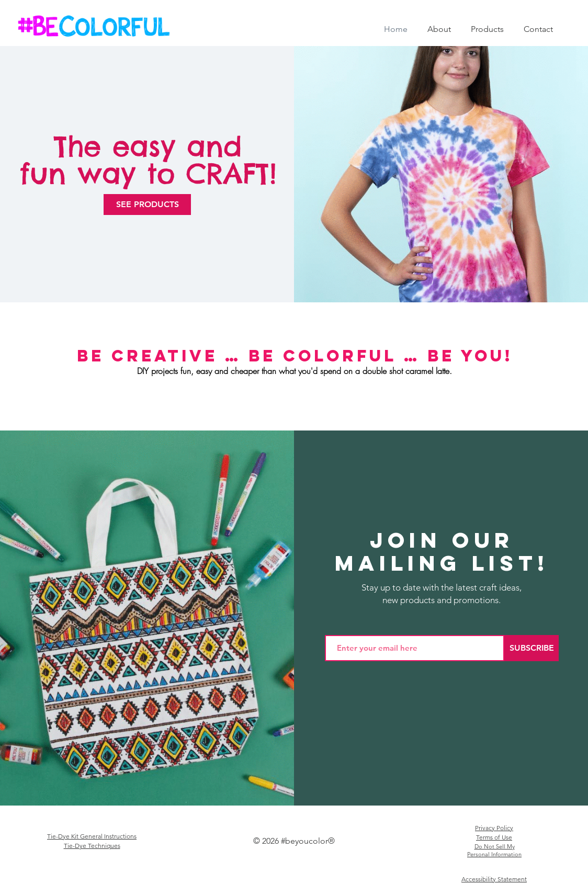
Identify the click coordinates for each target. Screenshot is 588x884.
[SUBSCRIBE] (532, 648)
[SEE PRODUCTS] (147, 205)
